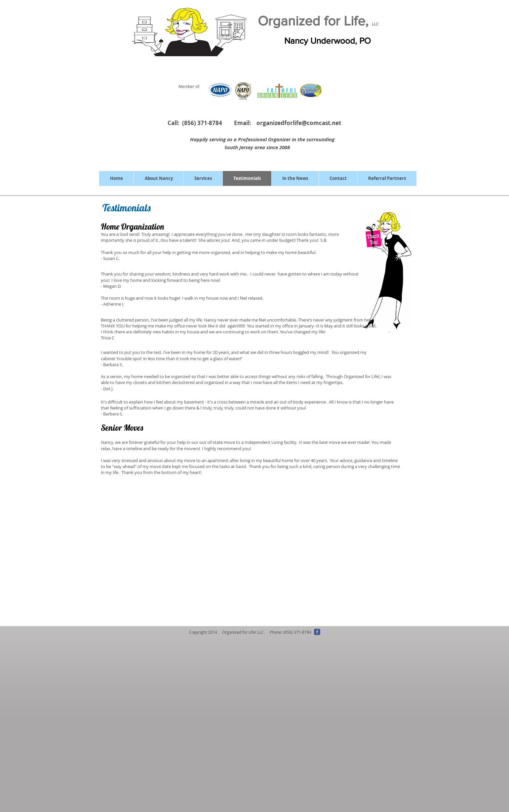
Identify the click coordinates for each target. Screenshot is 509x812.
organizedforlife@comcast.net (299, 123)
